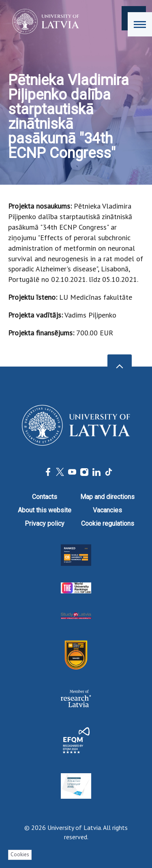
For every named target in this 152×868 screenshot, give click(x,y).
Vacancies (107, 510)
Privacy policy (45, 524)
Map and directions (107, 497)
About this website (45, 510)
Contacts (45, 497)
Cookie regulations (108, 524)
